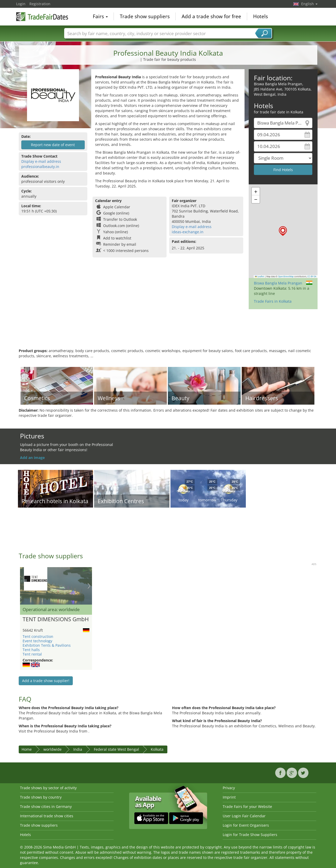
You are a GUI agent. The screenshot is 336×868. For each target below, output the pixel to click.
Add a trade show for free (211, 17)
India (78, 749)
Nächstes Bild (89, 586)
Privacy (229, 788)
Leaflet (260, 276)
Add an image (32, 458)
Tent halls (31, 650)
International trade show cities (47, 816)
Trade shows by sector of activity (48, 788)
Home (27, 749)
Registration (40, 4)
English (309, 4)
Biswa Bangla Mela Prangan (278, 283)
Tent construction (38, 636)
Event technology (37, 641)
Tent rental (32, 654)
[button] (283, 231)
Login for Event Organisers (246, 825)
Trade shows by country (41, 797)
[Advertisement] (168, 331)
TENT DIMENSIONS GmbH (56, 619)
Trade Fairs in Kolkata (273, 301)
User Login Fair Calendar (244, 816)
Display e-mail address (41, 161)
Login (21, 4)
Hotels (261, 17)
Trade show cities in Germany (46, 807)
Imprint (229, 797)
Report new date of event (53, 145)
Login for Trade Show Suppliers (250, 835)
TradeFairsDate (42, 16)
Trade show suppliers (145, 17)
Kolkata (157, 749)
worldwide (52, 749)
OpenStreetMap (286, 276)
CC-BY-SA (312, 276)
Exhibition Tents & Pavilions (47, 645)
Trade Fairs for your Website (247, 807)
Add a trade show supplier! (46, 681)
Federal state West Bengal (116, 749)
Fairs (100, 17)
